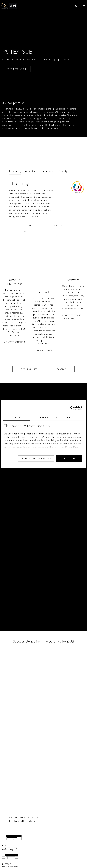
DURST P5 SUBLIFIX (15, 342)
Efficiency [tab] (15, 172)
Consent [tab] (17, 417)
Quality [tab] (63, 172)
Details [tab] (44, 417)
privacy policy (72, 447)
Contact (58, 226)
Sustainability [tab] (48, 172)
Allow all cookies (69, 458)
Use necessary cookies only (36, 458)
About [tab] (70, 417)
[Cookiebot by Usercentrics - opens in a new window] (72, 408)
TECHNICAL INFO (26, 229)
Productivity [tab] (30, 172)
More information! (16, 69)
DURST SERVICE (45, 350)
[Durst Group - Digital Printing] (13, 8)
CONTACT (61, 369)
